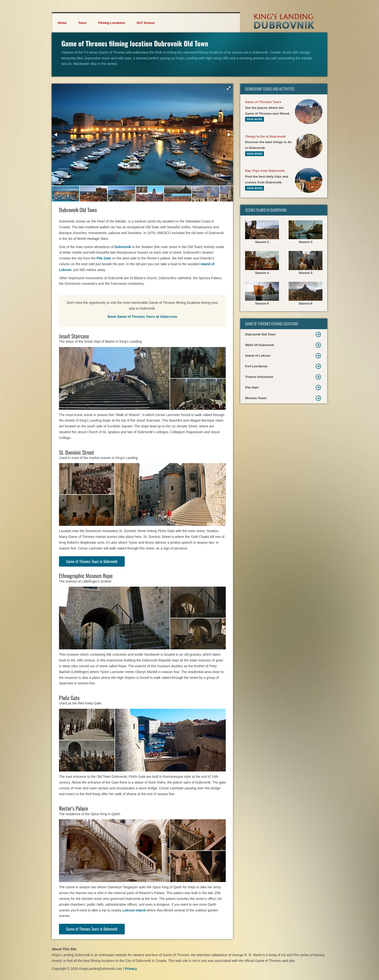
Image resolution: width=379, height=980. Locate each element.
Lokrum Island (134, 910)
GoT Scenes (146, 23)
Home (62, 23)
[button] (229, 88)
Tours (82, 23)
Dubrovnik (123, 247)
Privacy (131, 969)
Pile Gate (104, 258)
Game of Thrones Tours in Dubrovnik (92, 561)
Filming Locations (112, 23)
